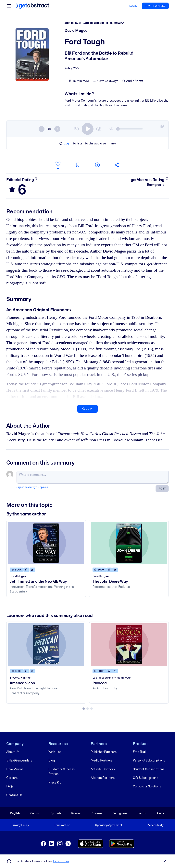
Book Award (15, 769)
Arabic (161, 813)
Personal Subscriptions (149, 760)
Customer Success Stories (62, 771)
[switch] (88, 129)
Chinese (97, 813)
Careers (12, 778)
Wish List (55, 752)
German (35, 813)
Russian (76, 813)
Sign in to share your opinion (32, 487)
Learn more (61, 861)
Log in (68, 143)
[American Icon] (46, 645)
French (142, 813)
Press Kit (55, 782)
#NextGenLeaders (19, 760)
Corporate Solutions (147, 786)
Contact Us (14, 795)
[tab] (84, 709)
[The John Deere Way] (129, 543)
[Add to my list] (97, 165)
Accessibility (156, 825)
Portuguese (120, 813)
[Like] (58, 165)
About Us (13, 752)
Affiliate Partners (103, 769)
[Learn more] (36, 178)
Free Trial (139, 752)
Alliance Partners (103, 778)
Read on (87, 408)
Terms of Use (62, 825)
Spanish (56, 813)
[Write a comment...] (93, 477)
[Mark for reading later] (78, 165)
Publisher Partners (104, 752)
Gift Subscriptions (145, 778)
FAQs (10, 786)
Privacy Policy (20, 825)
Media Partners (102, 760)
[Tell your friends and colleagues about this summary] (117, 165)
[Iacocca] (129, 645)
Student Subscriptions (149, 769)
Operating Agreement (109, 825)
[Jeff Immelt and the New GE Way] (46, 543)
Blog (52, 760)
